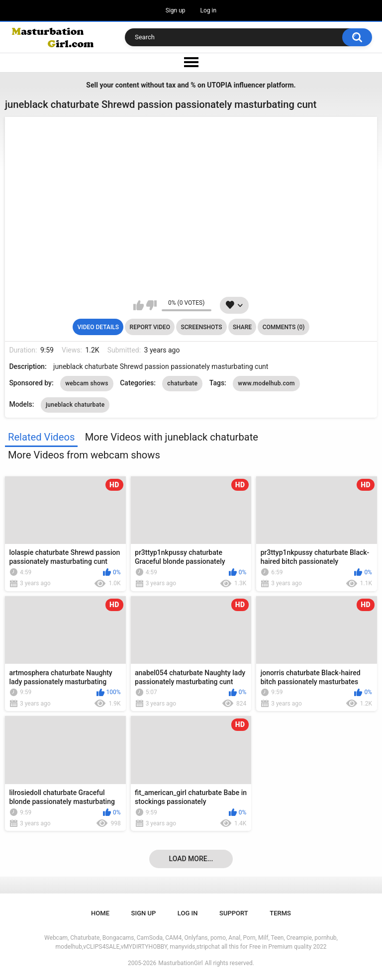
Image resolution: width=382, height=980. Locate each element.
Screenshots (202, 327)
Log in (209, 10)
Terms (280, 913)
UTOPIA (219, 85)
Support (234, 913)
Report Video (150, 327)
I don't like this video (151, 305)
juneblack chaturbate (75, 405)
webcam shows (87, 383)
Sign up (176, 10)
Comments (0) (284, 327)
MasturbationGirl (180, 963)
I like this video (139, 305)
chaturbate (182, 383)
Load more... (191, 859)
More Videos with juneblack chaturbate (172, 437)
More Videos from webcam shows (84, 455)
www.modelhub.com (266, 383)
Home (100, 913)
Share (242, 327)
